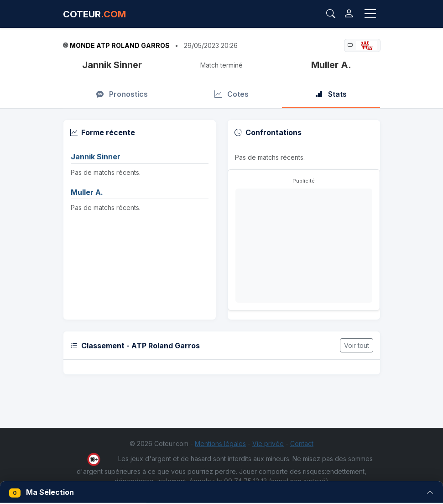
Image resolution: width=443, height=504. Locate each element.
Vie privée (268, 444)
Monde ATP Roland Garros (120, 45)
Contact (302, 444)
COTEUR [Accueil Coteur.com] (94, 14)
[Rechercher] (331, 14)
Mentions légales (220, 444)
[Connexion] (349, 14)
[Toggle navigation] (370, 14)
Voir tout (357, 345)
